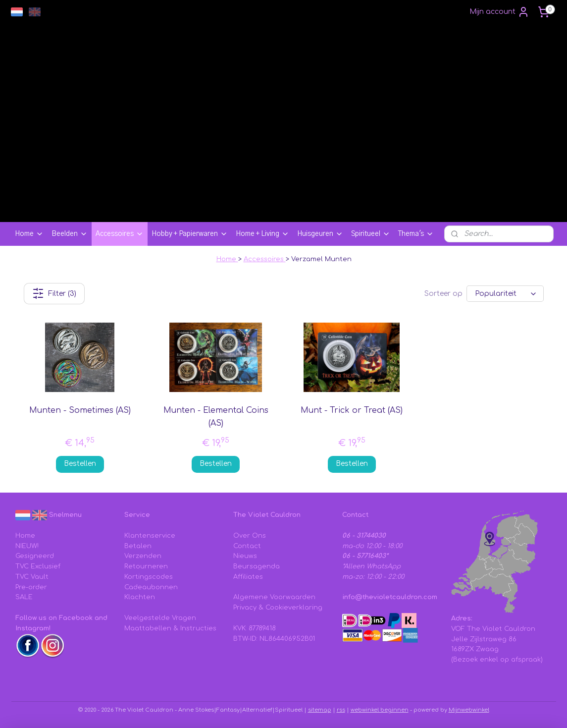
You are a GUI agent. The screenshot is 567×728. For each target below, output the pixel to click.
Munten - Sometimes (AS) (79, 410)
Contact (247, 546)
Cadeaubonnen (151, 587)
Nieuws (245, 556)
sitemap (320, 710)
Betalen (138, 546)
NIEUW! (27, 546)
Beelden (70, 234)
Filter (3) (54, 293)
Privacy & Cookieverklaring (278, 608)
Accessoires (120, 234)
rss (341, 710)
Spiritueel (371, 234)
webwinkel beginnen (380, 710)
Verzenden (143, 556)
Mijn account (499, 12)
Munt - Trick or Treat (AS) (352, 410)
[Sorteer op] (505, 294)
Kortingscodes (149, 577)
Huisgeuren (320, 234)
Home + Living (262, 234)
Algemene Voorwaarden (274, 597)
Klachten (140, 597)
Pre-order (31, 587)
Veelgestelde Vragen (160, 618)
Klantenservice (150, 536)
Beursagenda (257, 566)
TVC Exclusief (38, 566)
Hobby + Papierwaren (190, 234)
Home (29, 234)
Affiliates (248, 577)
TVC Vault (32, 577)
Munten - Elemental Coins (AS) (215, 417)
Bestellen (79, 464)
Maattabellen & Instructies (170, 628)
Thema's (416, 234)
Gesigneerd (35, 556)
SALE (24, 597)
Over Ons (250, 536)
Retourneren (146, 566)
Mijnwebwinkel (469, 710)
